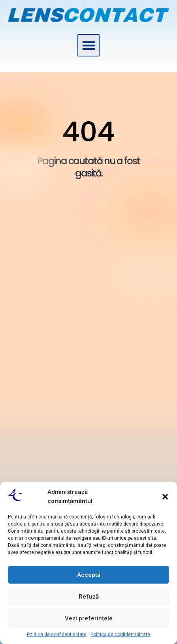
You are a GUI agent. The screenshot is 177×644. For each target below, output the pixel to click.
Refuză (89, 597)
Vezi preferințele (89, 618)
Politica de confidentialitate (57, 635)
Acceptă (89, 575)
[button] (165, 497)
